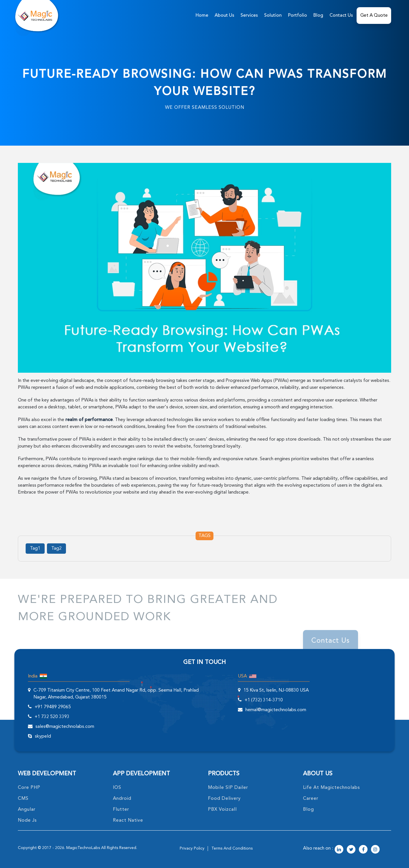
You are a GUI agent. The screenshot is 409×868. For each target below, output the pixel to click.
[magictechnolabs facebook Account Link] (363, 850)
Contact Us (341, 16)
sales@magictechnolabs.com (65, 727)
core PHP (29, 788)
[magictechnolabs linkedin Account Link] (339, 850)
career (311, 799)
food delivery (224, 799)
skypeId (43, 736)
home (202, 16)
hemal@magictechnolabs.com (276, 710)
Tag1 (35, 549)
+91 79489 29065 (53, 707)
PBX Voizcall (222, 810)
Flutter (121, 810)
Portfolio (298, 16)
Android (122, 799)
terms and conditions (232, 848)
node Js (27, 821)
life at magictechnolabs (332, 788)
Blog (318, 16)
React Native (128, 821)
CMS (23, 799)
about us (224, 16)
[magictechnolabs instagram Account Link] (375, 850)
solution (273, 16)
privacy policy (192, 848)
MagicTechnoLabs (83, 848)
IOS (117, 788)
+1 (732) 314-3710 (264, 700)
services (249, 16)
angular (27, 810)
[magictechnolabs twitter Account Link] (351, 850)
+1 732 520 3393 (52, 717)
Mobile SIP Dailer (228, 788)
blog (308, 810)
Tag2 (56, 549)
